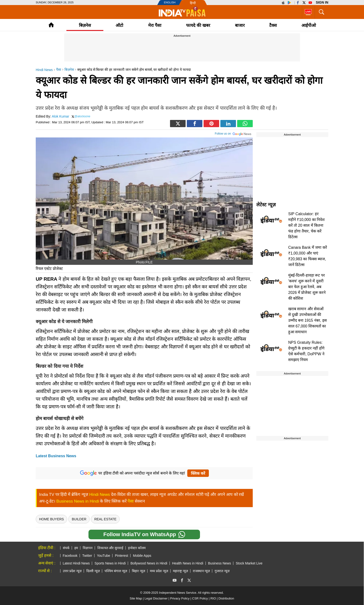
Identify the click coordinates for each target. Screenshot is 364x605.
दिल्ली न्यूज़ (93, 571)
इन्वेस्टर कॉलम (137, 548)
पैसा (131, 501)
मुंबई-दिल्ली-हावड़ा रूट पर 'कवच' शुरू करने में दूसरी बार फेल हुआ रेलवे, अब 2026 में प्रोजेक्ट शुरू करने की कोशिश (307, 287)
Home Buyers (51, 519)
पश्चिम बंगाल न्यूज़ (116, 571)
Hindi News (100, 495)
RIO (213, 598)
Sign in (322, 2)
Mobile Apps (142, 556)
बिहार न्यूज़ (138, 571)
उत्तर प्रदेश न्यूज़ (72, 571)
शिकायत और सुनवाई (110, 548)
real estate (105, 519)
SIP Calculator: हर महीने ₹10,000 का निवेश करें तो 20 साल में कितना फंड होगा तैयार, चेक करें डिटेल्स (306, 225)
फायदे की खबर (198, 25)
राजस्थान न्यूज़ (201, 571)
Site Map (136, 598)
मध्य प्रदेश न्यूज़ (159, 571)
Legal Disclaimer (156, 598)
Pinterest (121, 556)
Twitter (87, 556)
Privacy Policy (180, 598)
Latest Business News (56, 456)
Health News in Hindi (188, 563)
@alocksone (82, 116)
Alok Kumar (60, 116)
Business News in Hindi (78, 501)
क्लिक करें (198, 473)
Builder (79, 519)
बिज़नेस (85, 25)
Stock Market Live (249, 563)
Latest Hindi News (76, 563)
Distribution (226, 598)
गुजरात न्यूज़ (222, 571)
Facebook (70, 556)
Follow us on (233, 133)
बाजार (240, 25)
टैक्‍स (273, 25)
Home (51, 25)
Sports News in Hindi (110, 563)
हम (76, 548)
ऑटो (119, 25)
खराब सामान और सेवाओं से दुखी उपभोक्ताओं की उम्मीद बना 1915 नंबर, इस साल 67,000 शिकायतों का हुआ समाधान (308, 320)
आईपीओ (309, 25)
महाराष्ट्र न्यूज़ (180, 571)
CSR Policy (200, 598)
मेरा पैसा (155, 25)
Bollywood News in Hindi (149, 563)
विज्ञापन (88, 548)
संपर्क (66, 548)
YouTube (103, 556)
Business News (220, 563)
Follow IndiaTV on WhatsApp (144, 534)
